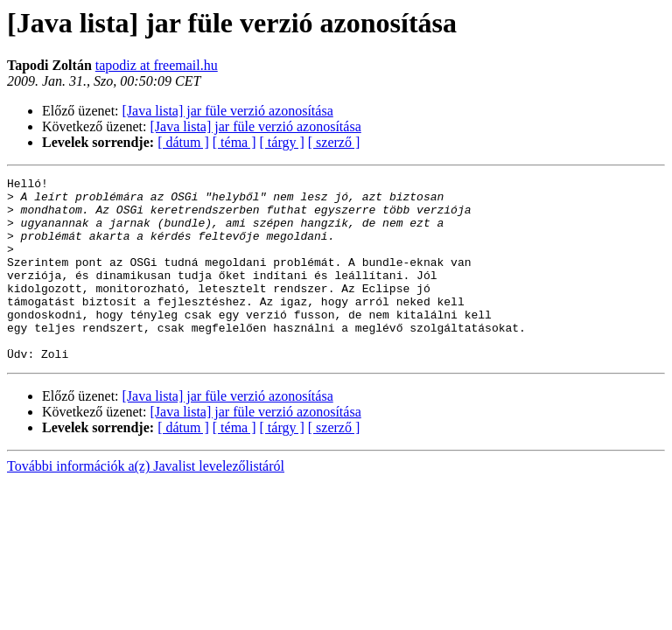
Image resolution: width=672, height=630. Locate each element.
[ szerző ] (334, 142)
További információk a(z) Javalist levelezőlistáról (146, 503)
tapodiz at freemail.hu (157, 65)
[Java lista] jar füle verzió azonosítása (228, 111)
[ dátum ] (183, 142)
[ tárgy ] (282, 142)
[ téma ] (234, 142)
